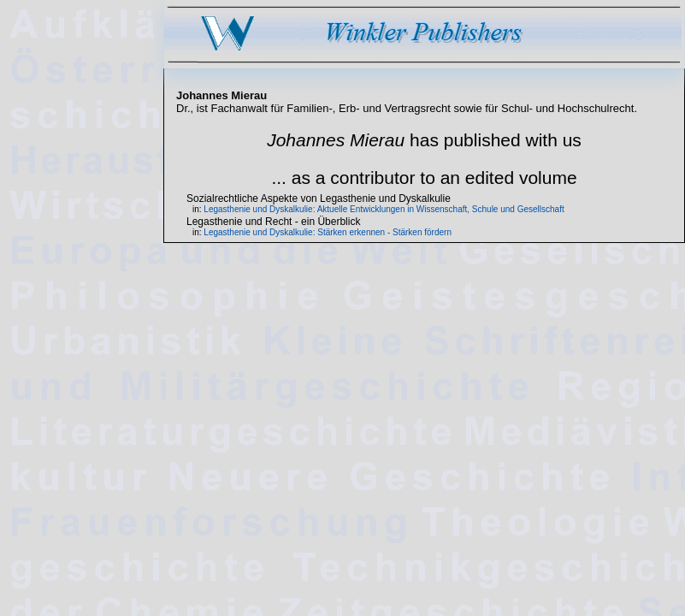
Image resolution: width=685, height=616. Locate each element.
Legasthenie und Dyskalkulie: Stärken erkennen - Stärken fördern (328, 232)
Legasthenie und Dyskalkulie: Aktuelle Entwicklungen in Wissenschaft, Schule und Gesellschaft (384, 209)
